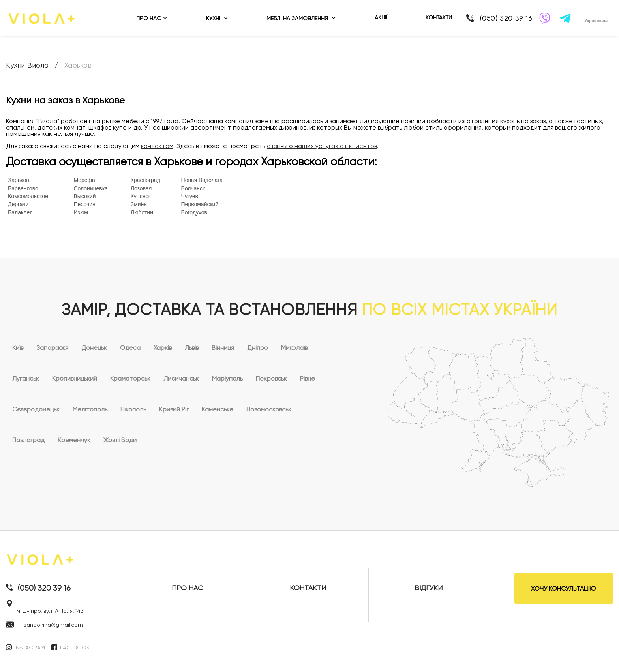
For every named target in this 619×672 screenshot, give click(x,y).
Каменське (218, 409)
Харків (163, 348)
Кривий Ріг (174, 409)
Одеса (130, 348)
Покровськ (271, 378)
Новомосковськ (269, 409)
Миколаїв (294, 348)
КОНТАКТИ (439, 17)
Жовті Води (120, 440)
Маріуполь (227, 378)
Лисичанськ (181, 378)
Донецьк (94, 348)
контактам (157, 146)
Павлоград (28, 440)
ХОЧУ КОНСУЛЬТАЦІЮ (564, 588)
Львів (192, 348)
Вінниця (223, 348)
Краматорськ (130, 378)
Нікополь (133, 409)
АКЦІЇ (381, 17)
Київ (18, 348)
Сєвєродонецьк (36, 409)
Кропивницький (75, 378)
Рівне (308, 378)
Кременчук (74, 440)
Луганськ (26, 378)
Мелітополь (90, 409)
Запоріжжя (52, 348)
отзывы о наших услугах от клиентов (322, 146)
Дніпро (258, 348)
